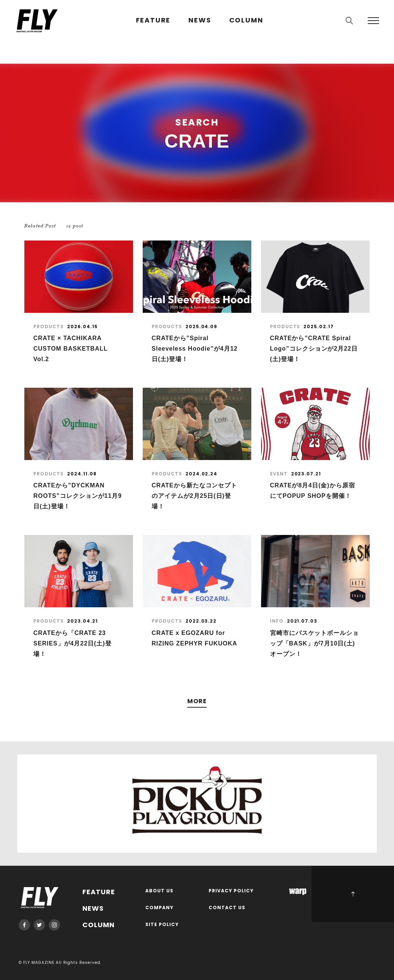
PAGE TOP (353, 894)
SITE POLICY (162, 925)
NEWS (200, 20)
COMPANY (159, 908)
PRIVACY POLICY (231, 891)
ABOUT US (159, 891)
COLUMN (246, 20)
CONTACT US (227, 908)
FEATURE (153, 20)
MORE (197, 701)
